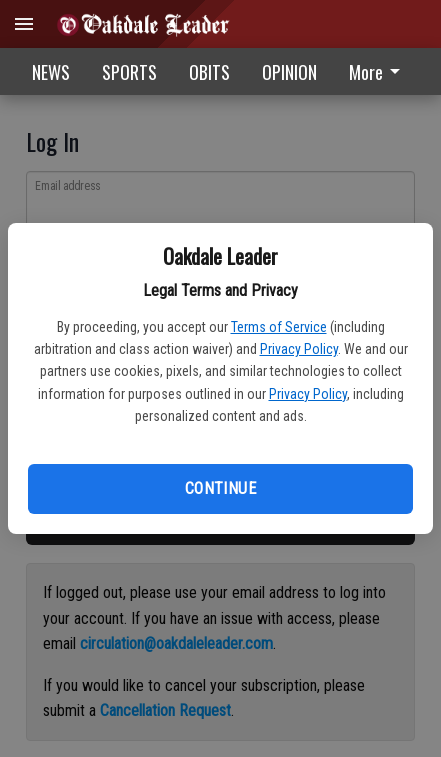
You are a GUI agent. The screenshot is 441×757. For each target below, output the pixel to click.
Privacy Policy (299, 349)
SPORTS (129, 72)
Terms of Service (279, 327)
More (378, 72)
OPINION (289, 72)
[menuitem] (380, 71)
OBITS (209, 72)
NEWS (51, 72)
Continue (220, 488)
